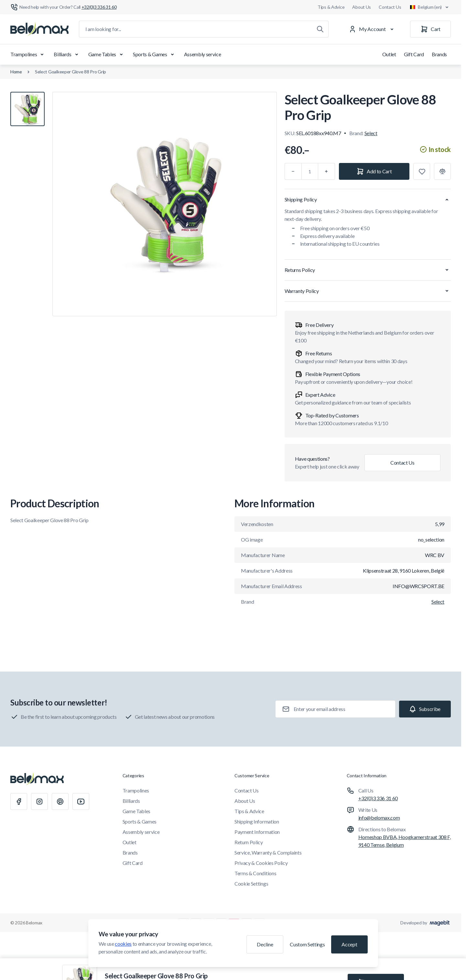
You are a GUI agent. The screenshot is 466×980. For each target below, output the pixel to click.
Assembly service (203, 54)
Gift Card (414, 54)
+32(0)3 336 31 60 (378, 798)
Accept (349, 944)
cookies (123, 944)
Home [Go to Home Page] (16, 72)
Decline (265, 944)
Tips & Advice (331, 7)
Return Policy (249, 842)
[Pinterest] (60, 802)
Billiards (67, 54)
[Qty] (310, 171)
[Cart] (430, 29)
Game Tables (107, 54)
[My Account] (373, 29)
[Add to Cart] (374, 171)
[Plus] (327, 171)
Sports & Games (155, 54)
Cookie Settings (251, 883)
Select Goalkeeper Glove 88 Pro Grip (70, 72)
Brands (439, 54)
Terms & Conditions (255, 873)
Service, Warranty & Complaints (268, 852)
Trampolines (28, 54)
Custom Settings (307, 944)
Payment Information (257, 832)
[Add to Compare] (442, 171)
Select (371, 133)
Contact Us (390, 7)
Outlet (389, 54)
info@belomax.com (379, 818)
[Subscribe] (425, 709)
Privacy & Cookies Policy (261, 863)
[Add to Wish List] (422, 171)
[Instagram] (39, 802)
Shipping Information (257, 821)
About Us (362, 7)
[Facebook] (19, 802)
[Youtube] (81, 802)
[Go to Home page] (39, 29)
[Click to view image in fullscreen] (165, 204)
